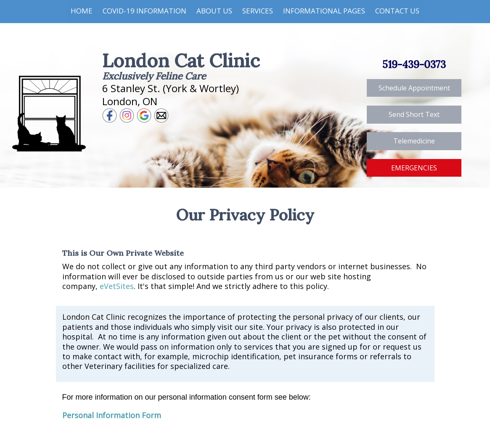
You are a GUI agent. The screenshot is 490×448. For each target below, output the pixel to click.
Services (258, 11)
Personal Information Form (112, 415)
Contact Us (397, 11)
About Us (214, 11)
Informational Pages (324, 11)
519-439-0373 (414, 65)
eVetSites (117, 286)
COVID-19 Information (144, 11)
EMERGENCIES (414, 168)
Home (82, 11)
